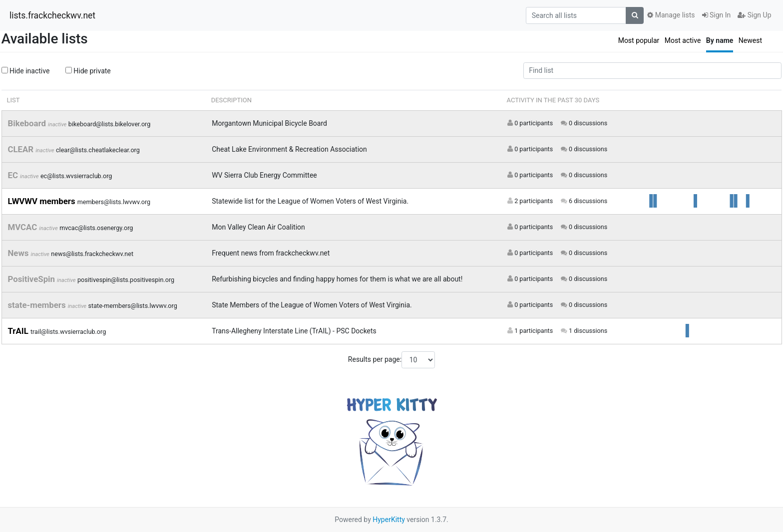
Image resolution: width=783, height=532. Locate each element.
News (19, 253)
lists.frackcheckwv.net (52, 15)
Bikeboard (28, 123)
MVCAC (24, 227)
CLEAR (22, 149)
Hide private (88, 71)
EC (14, 175)
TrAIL (19, 331)
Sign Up (754, 15)
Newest (750, 40)
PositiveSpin (33, 279)
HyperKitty (389, 520)
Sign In (717, 15)
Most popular (639, 40)
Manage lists (671, 15)
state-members (38, 305)
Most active (683, 40)
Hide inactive (26, 71)
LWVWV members (43, 201)
